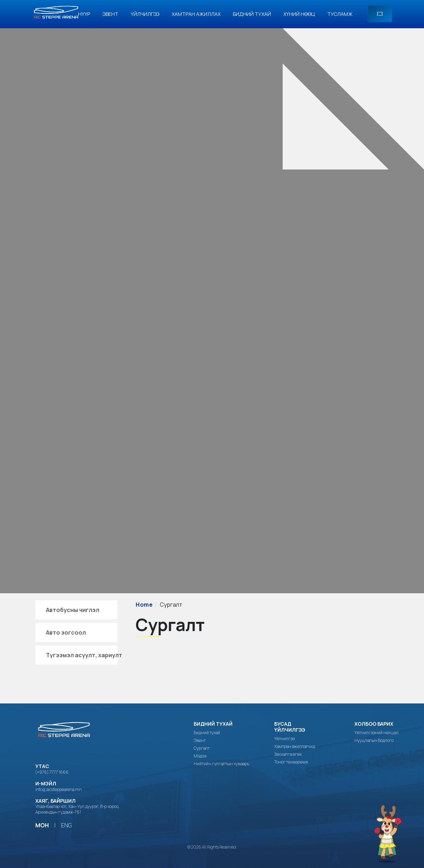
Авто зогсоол (66, 632)
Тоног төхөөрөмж (291, 762)
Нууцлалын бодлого (374, 741)
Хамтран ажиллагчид (295, 747)
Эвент (110, 14)
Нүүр (84, 14)
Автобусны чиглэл (73, 610)
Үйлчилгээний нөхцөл (376, 733)
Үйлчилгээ (145, 14)
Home (144, 605)
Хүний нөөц (299, 14)
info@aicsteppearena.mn (58, 789)
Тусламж (340, 14)
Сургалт (202, 748)
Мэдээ (200, 756)
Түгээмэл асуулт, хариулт (84, 655)
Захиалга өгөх (288, 754)
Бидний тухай (252, 14)
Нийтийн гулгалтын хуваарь (221, 764)
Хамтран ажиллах (196, 14)
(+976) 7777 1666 (52, 772)
